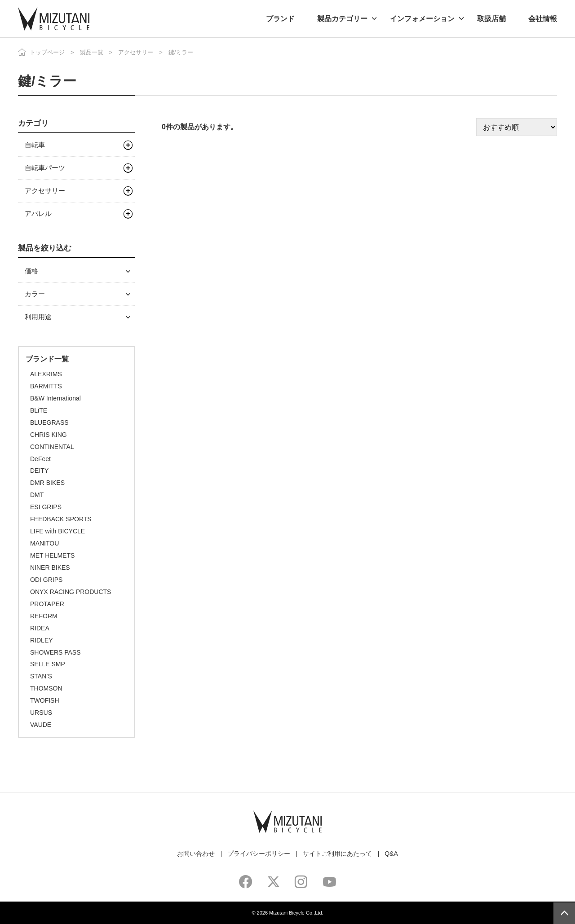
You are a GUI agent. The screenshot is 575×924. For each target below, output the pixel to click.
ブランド (280, 19)
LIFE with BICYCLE (57, 531)
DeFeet (40, 459)
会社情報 (543, 19)
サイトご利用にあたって (337, 854)
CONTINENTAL (52, 447)
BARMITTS (46, 386)
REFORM (44, 616)
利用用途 (38, 317)
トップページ (47, 52)
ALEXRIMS (46, 374)
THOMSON (46, 688)
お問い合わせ (196, 854)
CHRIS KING (49, 435)
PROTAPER (47, 604)
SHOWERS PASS (55, 652)
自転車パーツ (45, 168)
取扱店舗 (491, 19)
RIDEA (40, 628)
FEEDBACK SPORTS (61, 519)
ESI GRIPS (46, 507)
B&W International (55, 398)
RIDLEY (42, 640)
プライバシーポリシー (259, 854)
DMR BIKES (47, 483)
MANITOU (44, 543)
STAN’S (41, 676)
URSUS (41, 713)
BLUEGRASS (49, 422)
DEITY (39, 471)
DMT (37, 495)
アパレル (38, 213)
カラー (35, 294)
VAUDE (41, 725)
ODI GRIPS (46, 580)
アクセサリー (136, 52)
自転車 (35, 145)
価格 (31, 271)
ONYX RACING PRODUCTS (71, 592)
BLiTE (39, 410)
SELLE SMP (48, 664)
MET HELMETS (52, 555)
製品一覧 (92, 52)
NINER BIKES (50, 568)
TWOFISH (45, 700)
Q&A (391, 854)
